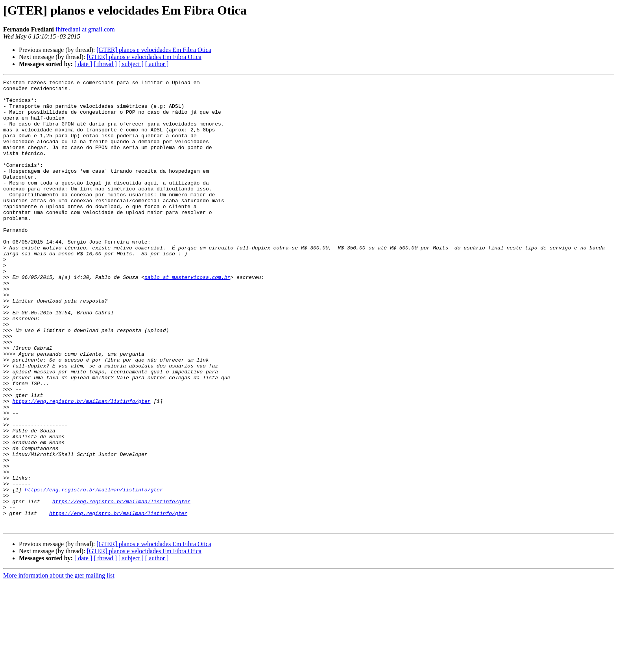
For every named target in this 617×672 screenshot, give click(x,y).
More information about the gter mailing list (59, 665)
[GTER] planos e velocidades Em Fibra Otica (154, 50)
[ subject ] (131, 64)
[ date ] (83, 64)
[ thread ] (105, 64)
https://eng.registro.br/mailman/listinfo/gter (81, 466)
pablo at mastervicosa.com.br (187, 317)
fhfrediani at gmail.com (85, 29)
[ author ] (157, 64)
